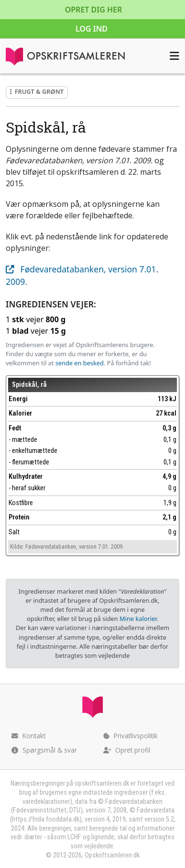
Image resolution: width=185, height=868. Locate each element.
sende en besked (80, 363)
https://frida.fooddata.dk (46, 819)
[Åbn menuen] (174, 56)
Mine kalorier (138, 619)
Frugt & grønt (37, 91)
